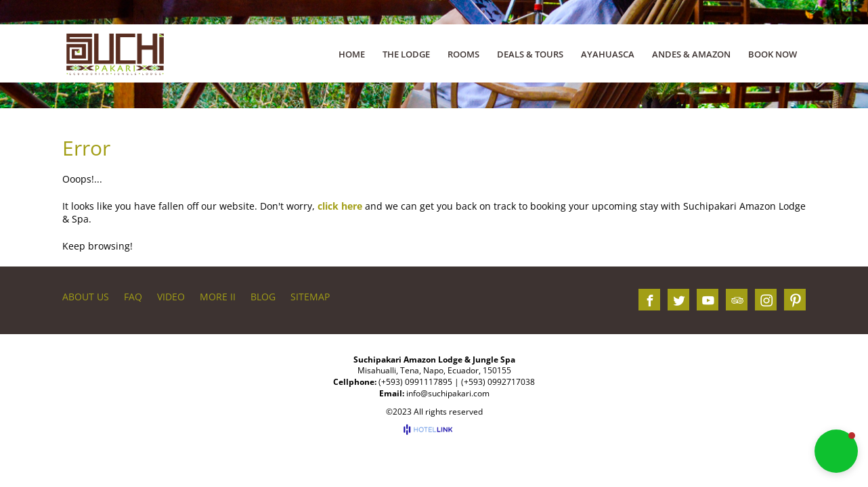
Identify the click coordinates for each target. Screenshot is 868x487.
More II (218, 297)
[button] (836, 451)
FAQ (133, 297)
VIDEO (171, 297)
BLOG (263, 297)
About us (86, 297)
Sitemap (310, 297)
